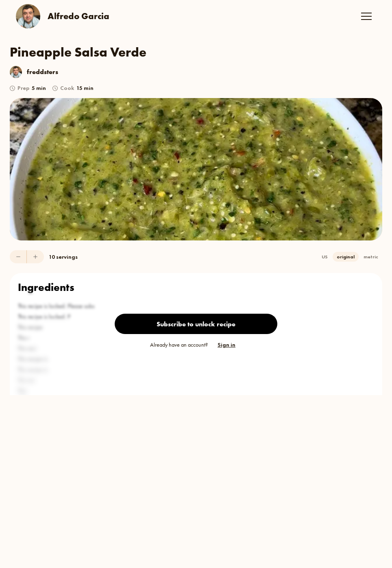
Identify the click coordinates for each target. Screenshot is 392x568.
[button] (366, 16)
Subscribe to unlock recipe (196, 324)
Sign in (226, 345)
